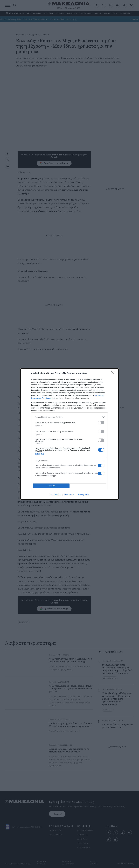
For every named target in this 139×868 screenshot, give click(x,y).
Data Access (69, 495)
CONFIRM (51, 486)
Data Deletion (55, 495)
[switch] (101, 423)
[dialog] (69, 434)
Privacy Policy (84, 495)
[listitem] (69, 417)
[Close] (114, 373)
